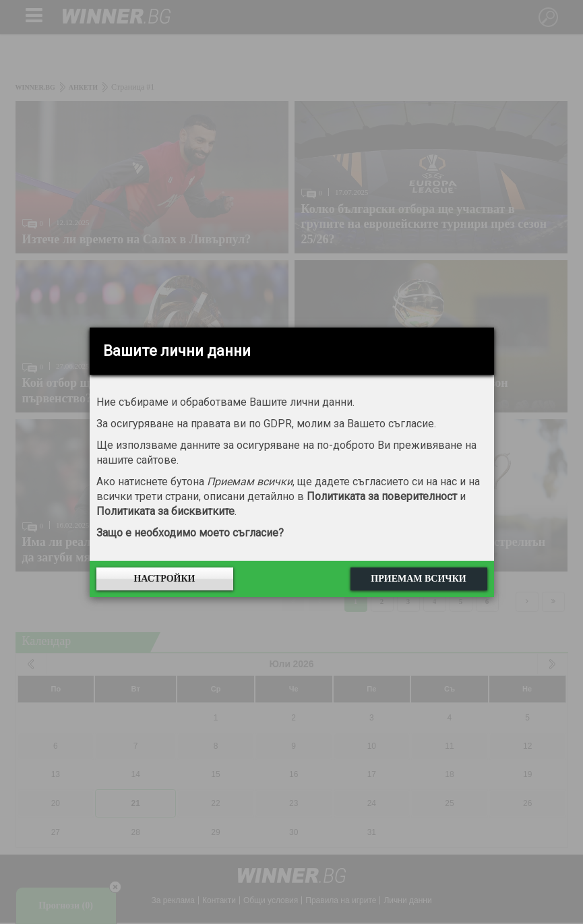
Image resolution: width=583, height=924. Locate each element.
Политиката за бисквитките (165, 511)
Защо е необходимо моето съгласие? (190, 533)
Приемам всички (418, 579)
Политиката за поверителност (382, 496)
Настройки (164, 579)
